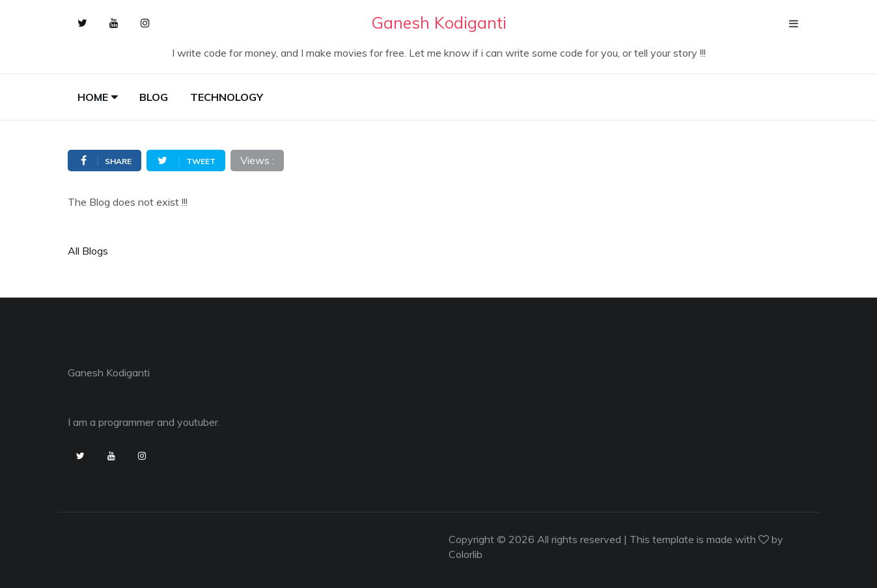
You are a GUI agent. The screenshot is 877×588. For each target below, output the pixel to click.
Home (93, 97)
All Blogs (88, 251)
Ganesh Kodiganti (109, 372)
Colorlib (466, 554)
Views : (257, 160)
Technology (227, 97)
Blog (154, 97)
